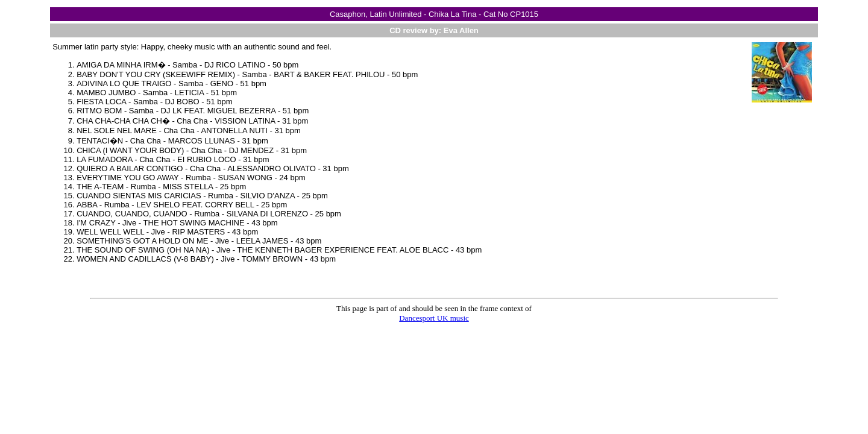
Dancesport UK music (434, 318)
